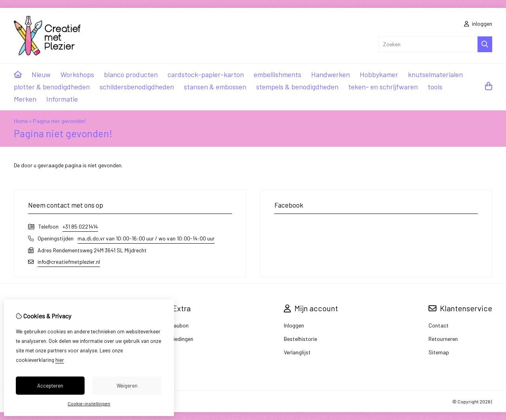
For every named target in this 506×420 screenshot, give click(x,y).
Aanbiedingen (177, 339)
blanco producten (131, 74)
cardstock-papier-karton (206, 74)
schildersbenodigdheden (137, 87)
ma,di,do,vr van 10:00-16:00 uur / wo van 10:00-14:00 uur (146, 238)
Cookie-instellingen (89, 403)
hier (60, 360)
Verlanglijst (297, 352)
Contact (439, 325)
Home (21, 121)
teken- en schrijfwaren (383, 87)
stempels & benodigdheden (297, 87)
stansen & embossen (215, 87)
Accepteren (50, 386)
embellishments (278, 74)
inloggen (478, 24)
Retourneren (443, 339)
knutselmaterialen (435, 74)
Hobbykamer (379, 74)
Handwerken (330, 74)
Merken (25, 99)
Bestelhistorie (300, 339)
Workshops (77, 74)
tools (435, 87)
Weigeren (127, 386)
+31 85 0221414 (80, 226)
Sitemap (439, 352)
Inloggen (294, 325)
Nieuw (41, 74)
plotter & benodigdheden (52, 87)
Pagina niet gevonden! (59, 121)
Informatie (62, 99)
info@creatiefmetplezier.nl (69, 262)
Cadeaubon (175, 325)
